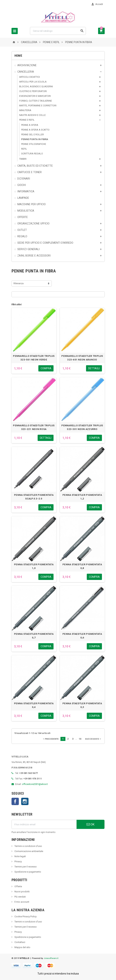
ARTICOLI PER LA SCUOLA (33, 82)
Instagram (25, 801)
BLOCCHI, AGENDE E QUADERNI (36, 86)
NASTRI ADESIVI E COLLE (32, 115)
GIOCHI (22, 185)
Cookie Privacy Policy (25, 916)
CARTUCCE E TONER (30, 172)
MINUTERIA (25, 110)
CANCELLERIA (26, 72)
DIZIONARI (24, 179)
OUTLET (22, 230)
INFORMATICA (26, 191)
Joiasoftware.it (51, 958)
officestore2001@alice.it (35, 784)
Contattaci (20, 942)
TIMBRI (23, 159)
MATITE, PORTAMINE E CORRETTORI (38, 106)
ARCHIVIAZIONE (27, 65)
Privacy (18, 861)
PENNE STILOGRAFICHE (34, 144)
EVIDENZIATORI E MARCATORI (35, 96)
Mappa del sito (22, 947)
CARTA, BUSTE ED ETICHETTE (35, 166)
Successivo (93, 739)
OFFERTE (23, 217)
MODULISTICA (26, 211)
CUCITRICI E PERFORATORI (33, 91)
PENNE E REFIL (27, 120)
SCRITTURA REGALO (32, 154)
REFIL (24, 149)
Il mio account (22, 902)
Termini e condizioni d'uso (28, 846)
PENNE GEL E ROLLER (33, 134)
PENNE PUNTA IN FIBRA (35, 139)
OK (91, 824)
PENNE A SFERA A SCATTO (35, 130)
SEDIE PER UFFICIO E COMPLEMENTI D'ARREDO (45, 243)
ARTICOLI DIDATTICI (30, 77)
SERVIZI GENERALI (28, 249)
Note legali (20, 856)
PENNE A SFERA (30, 125)
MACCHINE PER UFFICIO (32, 204)
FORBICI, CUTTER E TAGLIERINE (36, 101)
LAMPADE (23, 198)
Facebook (15, 801)
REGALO (22, 236)
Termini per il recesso (25, 867)
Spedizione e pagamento (27, 872)
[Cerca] (58, 31)
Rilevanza (19, 283)
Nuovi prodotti (22, 892)
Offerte (18, 886)
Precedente (50, 739)
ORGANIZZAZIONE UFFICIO (33, 224)
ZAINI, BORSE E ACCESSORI (34, 256)
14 (80, 739)
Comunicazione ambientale (28, 851)
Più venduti (20, 897)
